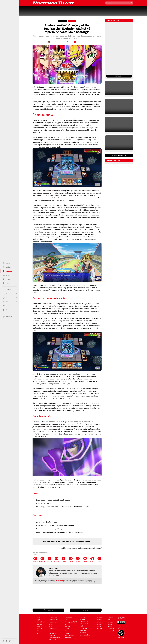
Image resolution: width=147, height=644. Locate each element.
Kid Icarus (68, 638)
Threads (78, 559)
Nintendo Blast (60, 580)
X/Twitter (49, 559)
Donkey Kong (84, 622)
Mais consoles (53, 640)
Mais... (98, 631)
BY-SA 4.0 (92, 582)
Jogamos (63, 21)
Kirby (67, 624)
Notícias (39, 624)
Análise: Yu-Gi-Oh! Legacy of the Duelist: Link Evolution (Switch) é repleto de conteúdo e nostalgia (67, 29)
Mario (67, 620)
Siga (38, 633)
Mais (99, 559)
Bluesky (85, 559)
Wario (82, 626)
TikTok (64, 559)
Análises (39, 629)
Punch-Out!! (84, 631)
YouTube (57, 559)
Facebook (35, 559)
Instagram (42, 559)
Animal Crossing (70, 636)
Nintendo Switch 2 (54, 620)
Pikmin (67, 633)
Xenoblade (83, 633)
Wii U (50, 627)
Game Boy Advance (54, 638)
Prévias (39, 631)
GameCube (52, 636)
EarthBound (84, 628)
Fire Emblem (84, 624)
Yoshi (66, 631)
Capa (38, 620)
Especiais (40, 627)
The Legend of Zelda (71, 622)
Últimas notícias (113, 21)
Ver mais (119, 76)
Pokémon (83, 617)
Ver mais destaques (118, 155)
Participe (110, 622)
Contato (110, 624)
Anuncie (110, 627)
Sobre (109, 620)
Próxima (85, 610)
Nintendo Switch (53, 622)
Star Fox (67, 627)
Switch (72, 21)
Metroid (82, 619)
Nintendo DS (52, 633)
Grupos (92, 559)
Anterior (49, 610)
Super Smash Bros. (86, 635)
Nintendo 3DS (53, 629)
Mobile (51, 624)
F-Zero (67, 629)
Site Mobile (40, 622)
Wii (49, 631)
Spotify (71, 559)
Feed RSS (99, 629)
